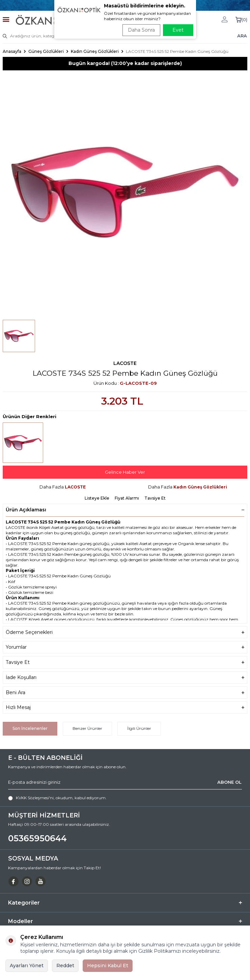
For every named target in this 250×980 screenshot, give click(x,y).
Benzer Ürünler (87, 728)
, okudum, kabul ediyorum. (57, 798)
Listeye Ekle (97, 498)
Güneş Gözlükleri (46, 51)
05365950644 (37, 838)
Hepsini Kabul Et (108, 966)
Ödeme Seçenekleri (125, 632)
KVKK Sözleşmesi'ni (35, 798)
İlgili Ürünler (139, 728)
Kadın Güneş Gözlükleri (95, 51)
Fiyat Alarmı (127, 498)
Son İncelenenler (30, 728)
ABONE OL (229, 782)
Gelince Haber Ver (125, 472)
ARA (242, 36)
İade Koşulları (125, 678)
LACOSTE (125, 363)
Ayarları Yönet (27, 966)
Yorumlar (125, 647)
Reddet (65, 966)
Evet (178, 30)
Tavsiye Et (155, 498)
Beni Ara (125, 693)
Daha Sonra (141, 30)
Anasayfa (12, 51)
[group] (125, 192)
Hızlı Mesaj (125, 707)
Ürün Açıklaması (125, 510)
